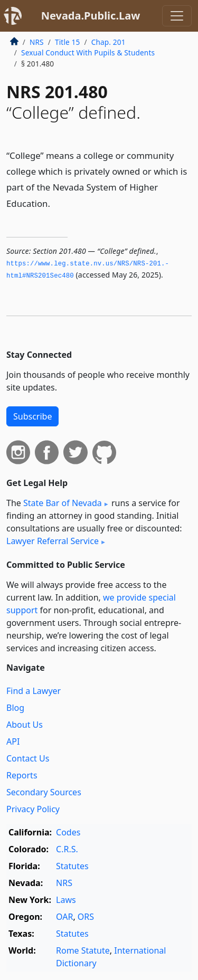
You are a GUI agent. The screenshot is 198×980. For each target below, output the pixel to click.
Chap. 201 (109, 42)
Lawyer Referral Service (53, 541)
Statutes (72, 866)
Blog (15, 708)
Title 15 (68, 42)
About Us (25, 725)
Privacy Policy (33, 809)
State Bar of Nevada (63, 503)
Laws (66, 900)
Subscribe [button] (32, 416)
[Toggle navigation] (177, 16)
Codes (68, 832)
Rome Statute (83, 950)
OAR (64, 917)
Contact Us (28, 758)
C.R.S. (67, 849)
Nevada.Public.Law (91, 16)
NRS (37, 42)
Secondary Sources (44, 792)
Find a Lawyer (34, 691)
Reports (22, 775)
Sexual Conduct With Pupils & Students (88, 53)
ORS (86, 917)
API (13, 741)
